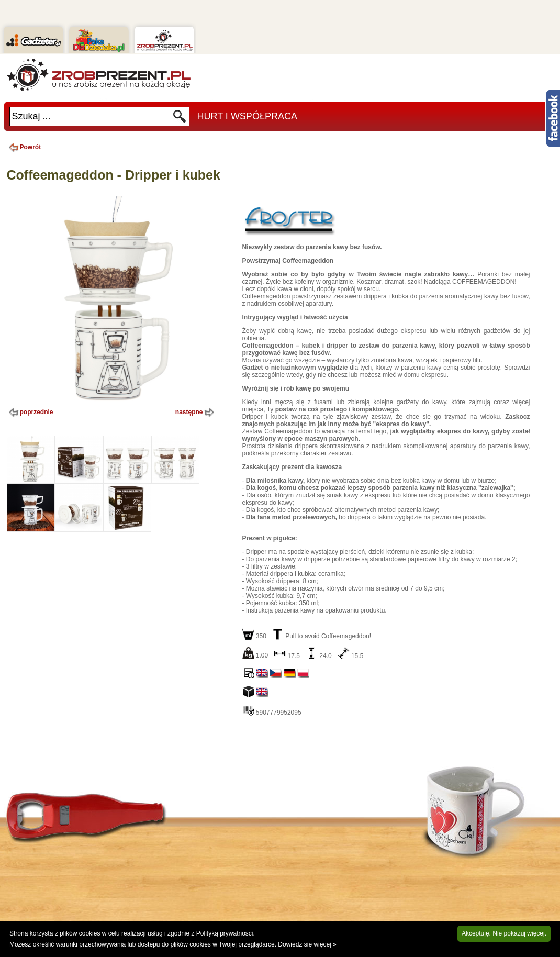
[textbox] (91, 116)
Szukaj (180, 119)
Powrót (24, 147)
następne (196, 413)
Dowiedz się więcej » (307, 944)
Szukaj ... (31, 116)
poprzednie (30, 413)
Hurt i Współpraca (247, 116)
